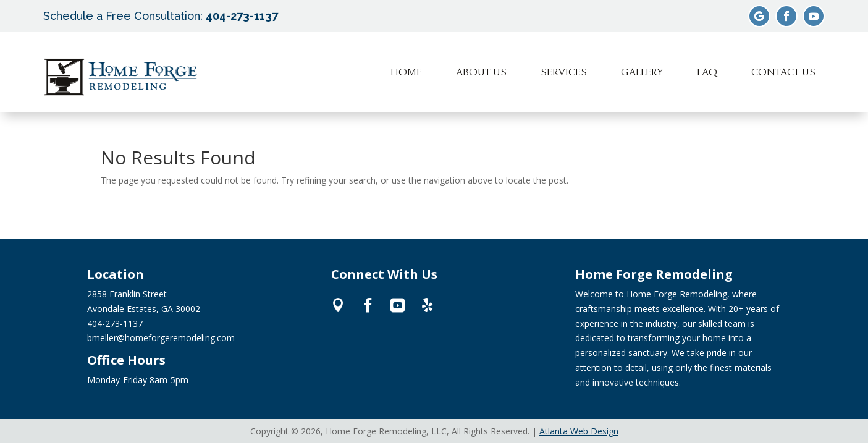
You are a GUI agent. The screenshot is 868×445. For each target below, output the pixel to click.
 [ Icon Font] (368, 305)
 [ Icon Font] (398, 305)
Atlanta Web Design (579, 431)
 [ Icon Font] (338, 305)
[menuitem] (406, 73)
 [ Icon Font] (427, 305)
